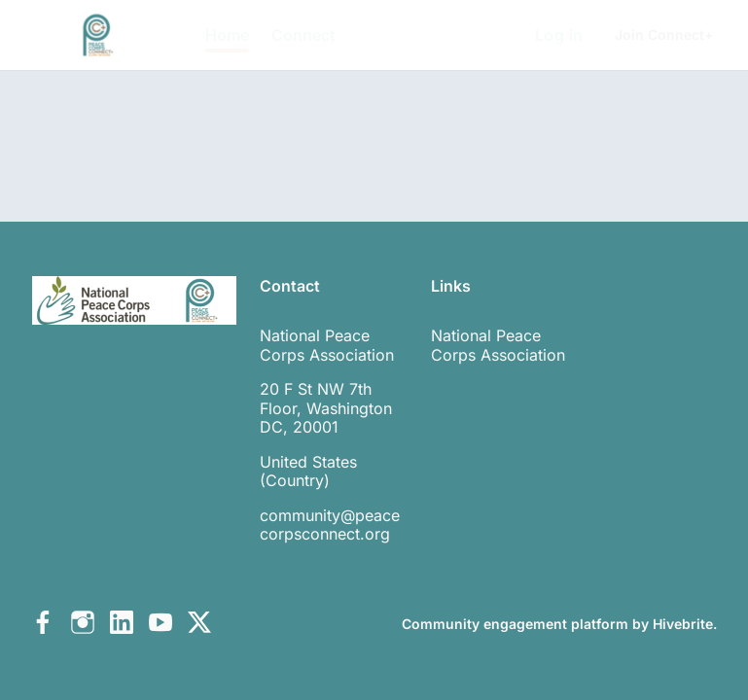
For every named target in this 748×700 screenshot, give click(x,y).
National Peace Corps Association (498, 345)
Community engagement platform (515, 624)
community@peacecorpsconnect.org (330, 525)
